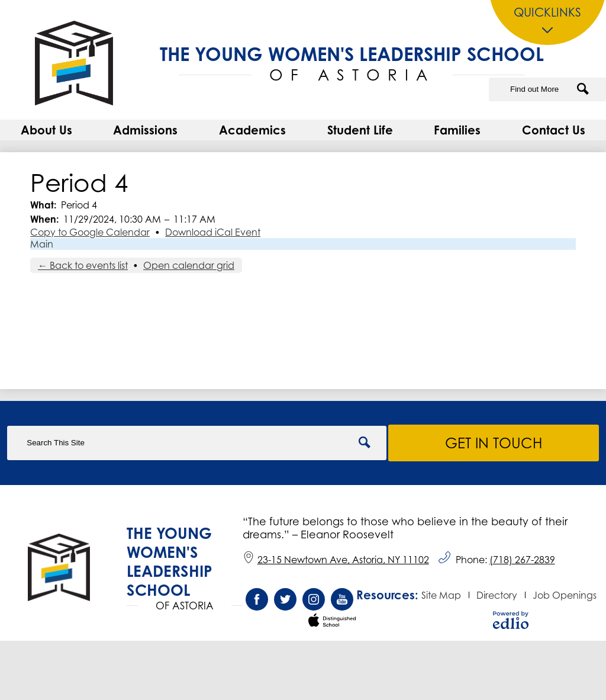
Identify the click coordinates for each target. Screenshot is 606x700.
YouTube (342, 602)
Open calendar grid (189, 265)
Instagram (314, 602)
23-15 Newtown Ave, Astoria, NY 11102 (336, 560)
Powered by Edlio (511, 620)
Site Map (441, 595)
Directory (497, 595)
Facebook (257, 602)
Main (42, 244)
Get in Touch (494, 443)
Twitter (285, 602)
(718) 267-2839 (522, 560)
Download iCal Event (213, 232)
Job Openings (565, 595)
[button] (46, 130)
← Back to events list (83, 265)
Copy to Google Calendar (90, 232)
